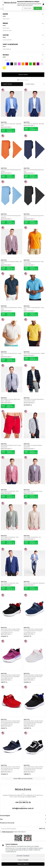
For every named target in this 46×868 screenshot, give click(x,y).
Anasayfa (3, 9)
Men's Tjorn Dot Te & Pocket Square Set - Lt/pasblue (11, 216)
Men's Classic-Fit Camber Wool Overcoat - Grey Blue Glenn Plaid (34, 400)
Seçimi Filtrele (23, 75)
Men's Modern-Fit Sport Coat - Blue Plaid (34, 124)
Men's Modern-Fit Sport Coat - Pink (10, 491)
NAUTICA (4, 122)
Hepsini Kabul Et (23, 864)
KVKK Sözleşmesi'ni (8, 832)
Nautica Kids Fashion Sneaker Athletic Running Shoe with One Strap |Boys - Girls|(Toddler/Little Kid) (11, 631)
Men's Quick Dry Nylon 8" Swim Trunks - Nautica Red (11, 446)
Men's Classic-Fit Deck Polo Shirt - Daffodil (34, 353)
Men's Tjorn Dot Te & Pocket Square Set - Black (34, 216)
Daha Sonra (28, 8)
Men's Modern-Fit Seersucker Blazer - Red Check (11, 262)
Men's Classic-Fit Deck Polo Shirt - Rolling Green (11, 308)
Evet (38, 8)
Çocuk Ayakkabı (7, 40)
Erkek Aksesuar (7, 49)
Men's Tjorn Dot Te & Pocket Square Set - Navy (34, 170)
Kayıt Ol (42, 829)
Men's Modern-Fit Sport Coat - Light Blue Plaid (11, 125)
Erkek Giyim (6, 28)
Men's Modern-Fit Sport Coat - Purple (33, 491)
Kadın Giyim (6, 19)
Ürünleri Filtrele (12, 84)
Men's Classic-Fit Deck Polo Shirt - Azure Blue (34, 308)
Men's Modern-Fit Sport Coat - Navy (10, 583)
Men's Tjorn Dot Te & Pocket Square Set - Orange (11, 170)
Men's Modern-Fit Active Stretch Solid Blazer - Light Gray (10, 400)
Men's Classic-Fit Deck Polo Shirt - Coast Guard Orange (34, 262)
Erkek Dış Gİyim (7, 30)
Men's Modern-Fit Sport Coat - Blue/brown (34, 583)
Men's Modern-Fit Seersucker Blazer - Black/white (33, 446)
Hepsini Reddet (23, 860)
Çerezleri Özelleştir (23, 856)
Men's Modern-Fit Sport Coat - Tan (32, 537)
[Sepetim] (43, 5)
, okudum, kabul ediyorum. (13, 832)
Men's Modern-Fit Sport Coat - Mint (10, 537)
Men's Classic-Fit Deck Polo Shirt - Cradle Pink (11, 354)
